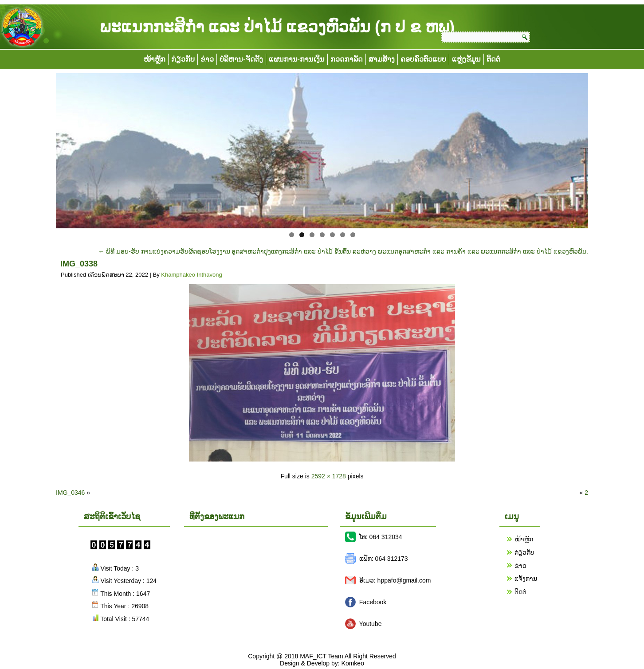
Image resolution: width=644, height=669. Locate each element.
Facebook (373, 602)
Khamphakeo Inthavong (191, 275)
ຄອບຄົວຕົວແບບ (423, 59)
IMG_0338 (79, 264)
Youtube (371, 624)
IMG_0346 (70, 493)
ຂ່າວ (207, 59)
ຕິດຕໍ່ (493, 59)
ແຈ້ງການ (526, 579)
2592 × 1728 (329, 476)
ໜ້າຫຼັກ (155, 59)
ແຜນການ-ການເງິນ (297, 59)
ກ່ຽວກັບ (183, 59)
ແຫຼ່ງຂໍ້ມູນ (466, 59)
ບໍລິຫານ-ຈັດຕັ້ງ (241, 59)
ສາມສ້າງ (382, 59)
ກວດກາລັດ (347, 59)
